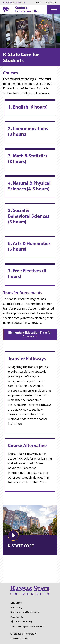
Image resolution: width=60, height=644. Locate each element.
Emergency (16, 607)
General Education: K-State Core (26, 9)
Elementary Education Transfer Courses (30, 334)
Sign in (39, 3)
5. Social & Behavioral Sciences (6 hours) (29, 216)
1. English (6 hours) (28, 107)
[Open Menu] (54, 9)
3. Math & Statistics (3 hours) (28, 159)
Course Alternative (27, 445)
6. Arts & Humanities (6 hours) (29, 246)
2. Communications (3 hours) (28, 131)
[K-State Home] (6, 9)
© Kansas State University (24, 634)
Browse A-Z (51, 2)
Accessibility (17, 617)
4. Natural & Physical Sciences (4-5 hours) (29, 186)
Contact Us (16, 603)
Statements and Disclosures (25, 612)
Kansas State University (14, 3)
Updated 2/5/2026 (20, 638)
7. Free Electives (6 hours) (27, 273)
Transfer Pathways (27, 358)
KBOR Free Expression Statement (27, 626)
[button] (13, 535)
